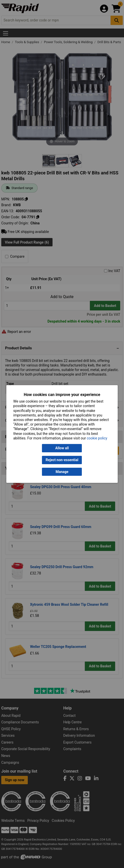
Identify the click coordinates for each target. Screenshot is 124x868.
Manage (62, 472)
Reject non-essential (62, 460)
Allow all (62, 448)
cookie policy (97, 438)
